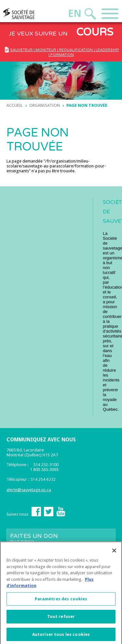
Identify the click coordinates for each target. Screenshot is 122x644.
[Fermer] (114, 552)
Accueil (15, 105)
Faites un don (61, 538)
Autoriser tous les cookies (61, 636)
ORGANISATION (45, 105)
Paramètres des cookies (61, 601)
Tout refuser (61, 618)
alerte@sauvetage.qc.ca (29, 490)
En (75, 14)
